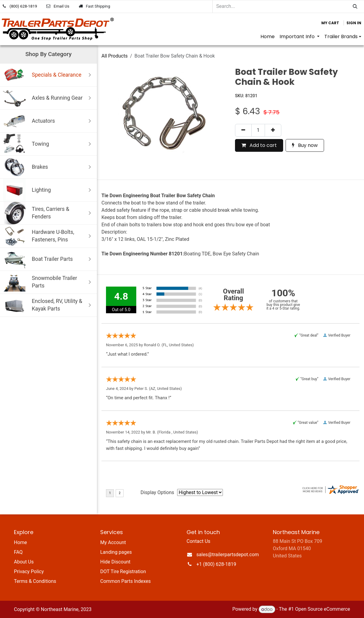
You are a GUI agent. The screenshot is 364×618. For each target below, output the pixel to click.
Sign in (354, 23)
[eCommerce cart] (330, 23)
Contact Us (199, 541)
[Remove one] (243, 130)
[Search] (355, 7)
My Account (113, 542)
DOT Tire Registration (123, 571)
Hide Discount (115, 562)
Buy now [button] (305, 145)
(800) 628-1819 (23, 6)
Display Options (157, 492)
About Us (24, 562)
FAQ (18, 552)
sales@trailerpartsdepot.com (228, 555)
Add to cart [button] (259, 145)
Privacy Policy (29, 571)
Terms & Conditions (35, 581)
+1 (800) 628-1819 (216, 564)
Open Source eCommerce (323, 609)
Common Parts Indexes (126, 581)
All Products (114, 56)
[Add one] (273, 130)
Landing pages (116, 552)
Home (20, 542)
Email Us (61, 6)
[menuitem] (268, 37)
